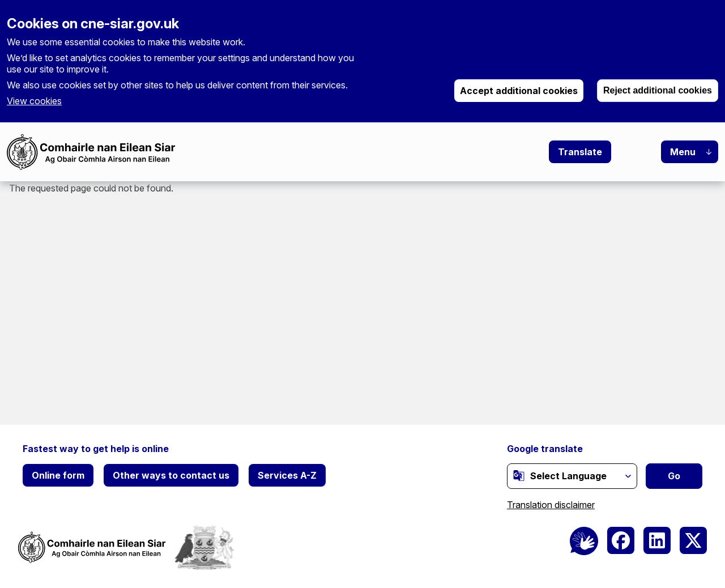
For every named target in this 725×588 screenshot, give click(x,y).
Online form (58, 475)
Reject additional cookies (658, 90)
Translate (580, 152)
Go (674, 476)
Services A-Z (287, 475)
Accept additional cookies (519, 91)
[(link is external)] (519, 475)
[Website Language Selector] (572, 476)
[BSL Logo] (584, 541)
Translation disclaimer (551, 505)
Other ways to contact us (171, 475)
